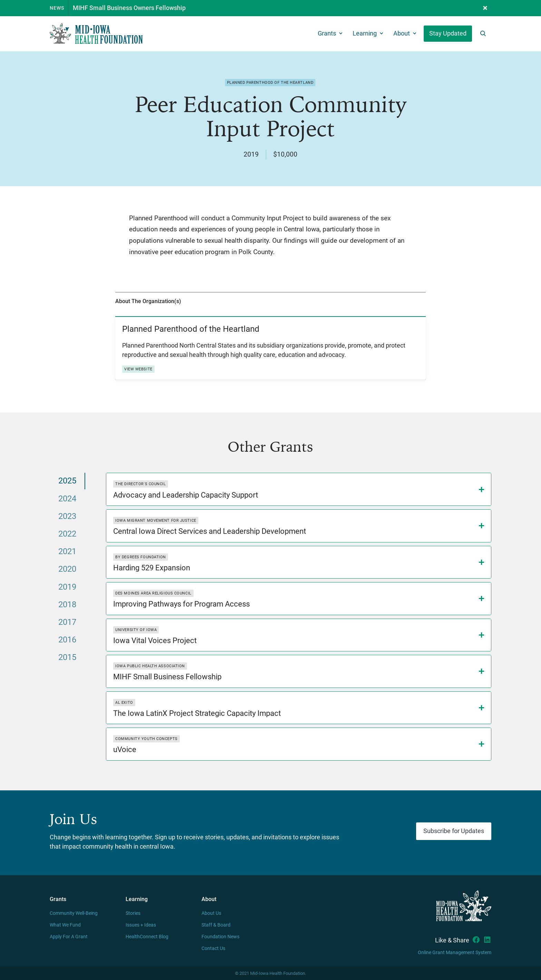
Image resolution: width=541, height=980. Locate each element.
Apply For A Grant (69, 937)
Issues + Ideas (141, 925)
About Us (211, 913)
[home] (96, 34)
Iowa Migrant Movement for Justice (156, 521)
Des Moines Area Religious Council (153, 593)
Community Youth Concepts (146, 739)
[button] (485, 8)
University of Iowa (136, 630)
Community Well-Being (74, 913)
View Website (138, 369)
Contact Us (213, 948)
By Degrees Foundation (141, 557)
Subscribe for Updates (454, 831)
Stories (133, 913)
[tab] (67, 481)
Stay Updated (448, 33)
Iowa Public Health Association (150, 666)
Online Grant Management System (455, 953)
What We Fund (65, 925)
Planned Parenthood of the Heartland (270, 83)
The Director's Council (140, 484)
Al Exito (124, 703)
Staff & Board (216, 925)
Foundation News (220, 937)
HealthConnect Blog (147, 937)
